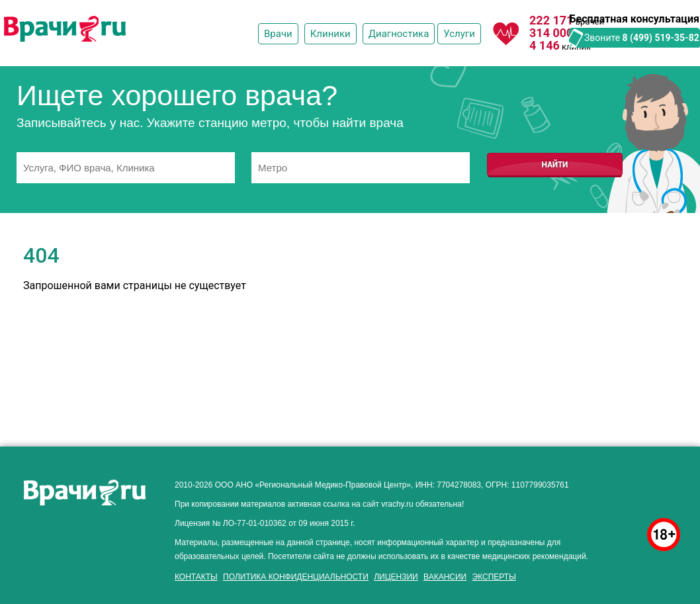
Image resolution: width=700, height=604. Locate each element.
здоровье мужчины (645, 496)
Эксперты (494, 577)
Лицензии (396, 577)
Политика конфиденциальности (296, 577)
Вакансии (445, 577)
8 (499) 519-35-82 (661, 38)
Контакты (196, 577)
